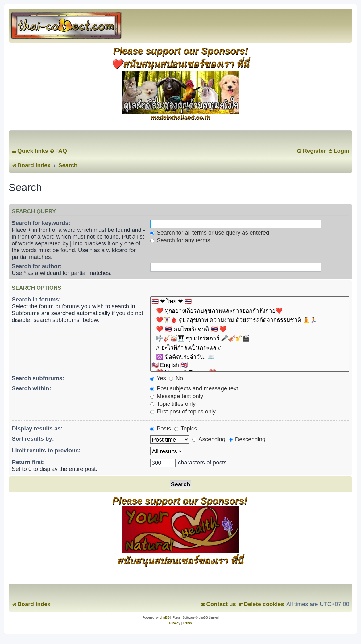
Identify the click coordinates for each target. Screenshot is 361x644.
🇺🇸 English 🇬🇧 (250, 365)
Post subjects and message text (194, 388)
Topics (186, 428)
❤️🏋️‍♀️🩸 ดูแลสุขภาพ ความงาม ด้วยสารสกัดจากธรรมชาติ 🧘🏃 (250, 320)
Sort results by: (33, 439)
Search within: (31, 388)
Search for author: (37, 266)
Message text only (177, 396)
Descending (247, 439)
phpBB (165, 618)
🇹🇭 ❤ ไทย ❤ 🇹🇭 (250, 301)
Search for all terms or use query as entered (210, 233)
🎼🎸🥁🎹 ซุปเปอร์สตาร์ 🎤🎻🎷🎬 (250, 339)
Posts (161, 428)
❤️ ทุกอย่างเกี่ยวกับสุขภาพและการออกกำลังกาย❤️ (250, 311)
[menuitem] (58, 151)
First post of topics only (183, 411)
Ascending (209, 439)
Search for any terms (180, 240)
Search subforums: (38, 378)
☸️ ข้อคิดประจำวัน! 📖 (250, 357)
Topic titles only (173, 404)
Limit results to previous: (46, 450)
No (176, 378)
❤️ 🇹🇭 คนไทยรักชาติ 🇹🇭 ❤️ (250, 329)
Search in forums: (36, 299)
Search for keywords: (41, 223)
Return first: (28, 462)
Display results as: (37, 428)
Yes (158, 378)
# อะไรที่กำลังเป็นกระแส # (250, 348)
